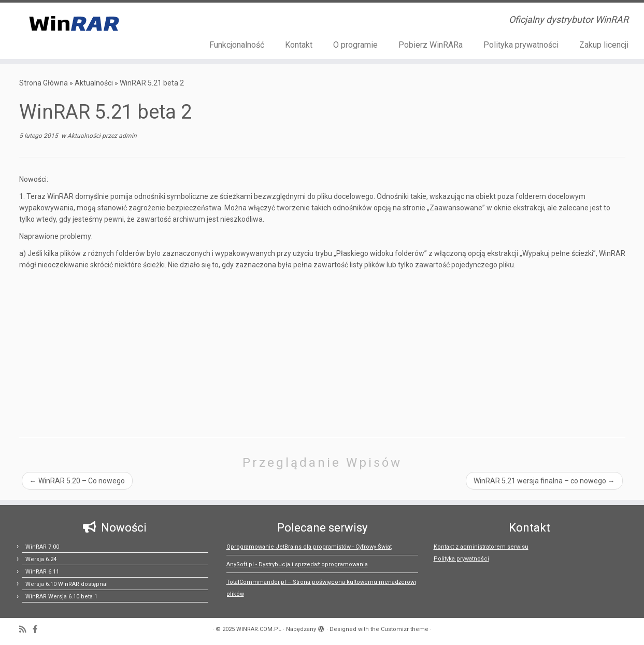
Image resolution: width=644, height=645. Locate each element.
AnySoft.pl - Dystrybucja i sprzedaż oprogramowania (297, 564)
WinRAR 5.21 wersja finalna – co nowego (544, 481)
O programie (355, 45)
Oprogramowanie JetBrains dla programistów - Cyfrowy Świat (309, 547)
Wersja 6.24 (41, 559)
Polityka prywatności (521, 45)
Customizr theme (405, 629)
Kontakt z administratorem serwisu (481, 547)
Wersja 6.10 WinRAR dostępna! (67, 584)
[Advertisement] (322, 349)
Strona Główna (44, 83)
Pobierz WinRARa (431, 45)
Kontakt (299, 45)
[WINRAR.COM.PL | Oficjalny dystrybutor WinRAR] (74, 23)
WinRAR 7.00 (42, 547)
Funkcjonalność (237, 45)
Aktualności (94, 83)
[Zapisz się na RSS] (26, 630)
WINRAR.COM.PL (259, 629)
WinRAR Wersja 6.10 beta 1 (61, 597)
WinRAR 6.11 (42, 572)
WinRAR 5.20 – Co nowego (77, 481)
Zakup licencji (604, 45)
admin (128, 136)
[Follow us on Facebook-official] (39, 630)
